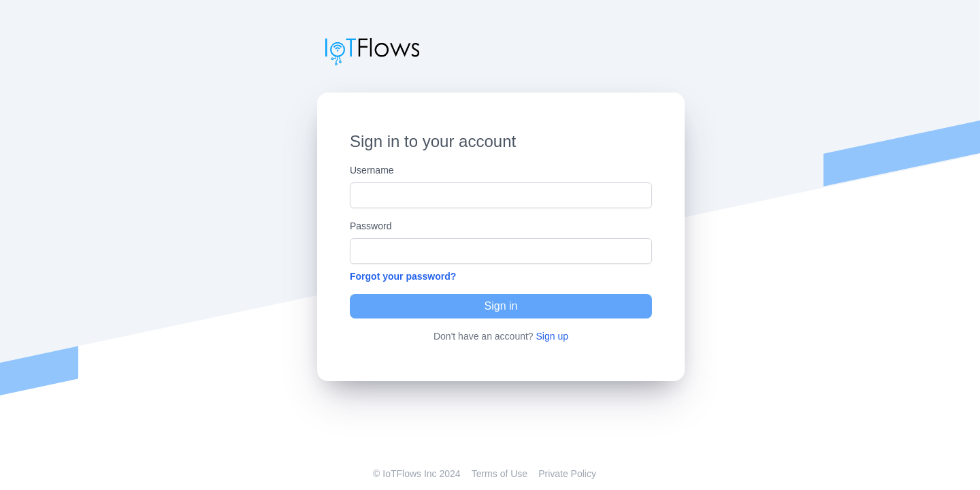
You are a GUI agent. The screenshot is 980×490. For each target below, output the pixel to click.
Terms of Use (500, 474)
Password (371, 226)
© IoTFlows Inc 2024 (417, 474)
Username (372, 170)
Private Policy (567, 474)
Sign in (501, 306)
